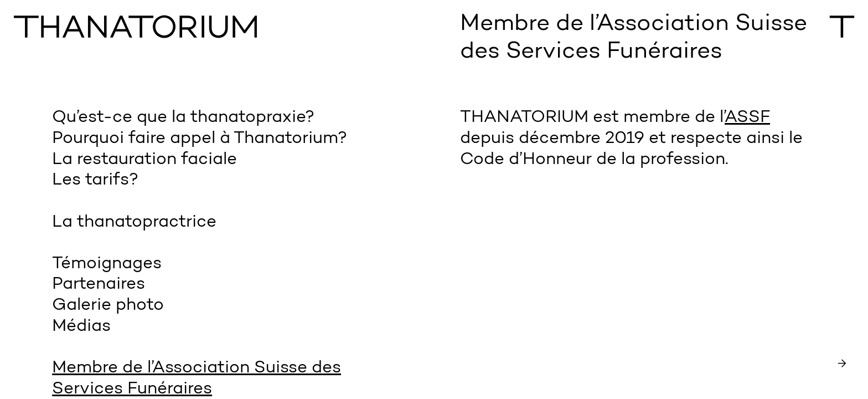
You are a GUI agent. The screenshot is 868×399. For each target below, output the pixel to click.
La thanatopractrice (134, 222)
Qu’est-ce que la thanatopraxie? (183, 118)
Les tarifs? (95, 180)
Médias (81, 327)
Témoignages (107, 264)
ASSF (747, 118)
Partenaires (99, 285)
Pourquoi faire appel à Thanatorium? (200, 139)
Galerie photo (108, 306)
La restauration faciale (144, 160)
